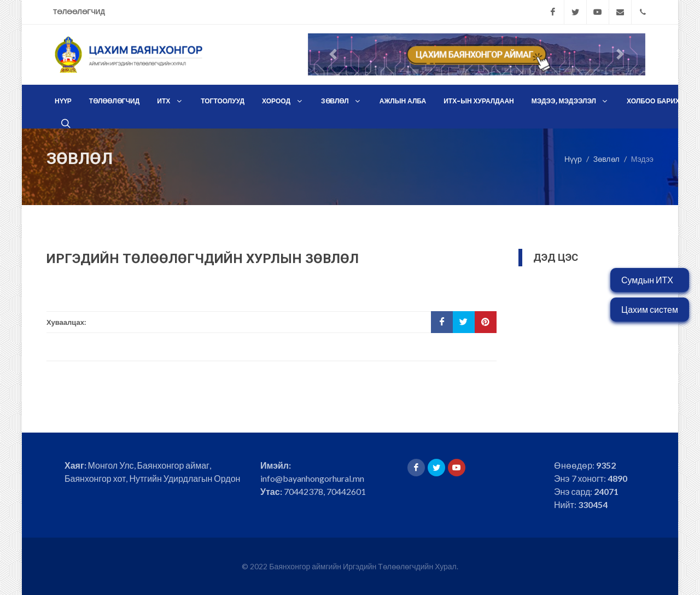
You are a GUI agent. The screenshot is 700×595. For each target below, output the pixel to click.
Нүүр (573, 158)
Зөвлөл (606, 158)
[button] (333, 54)
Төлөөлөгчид (79, 12)
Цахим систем (650, 309)
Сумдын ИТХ (647, 280)
